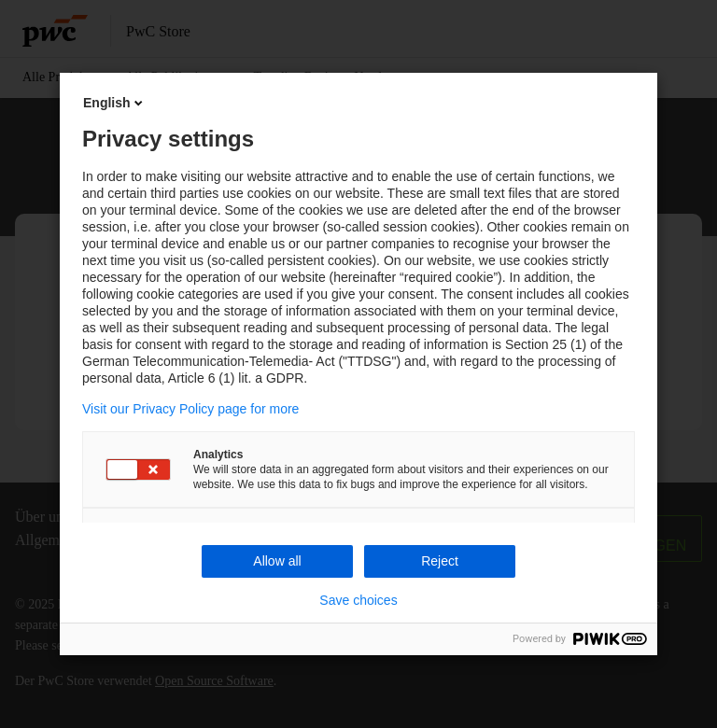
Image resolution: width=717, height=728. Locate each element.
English (114, 103)
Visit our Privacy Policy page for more (190, 409)
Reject (440, 561)
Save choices (358, 600)
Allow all (277, 561)
